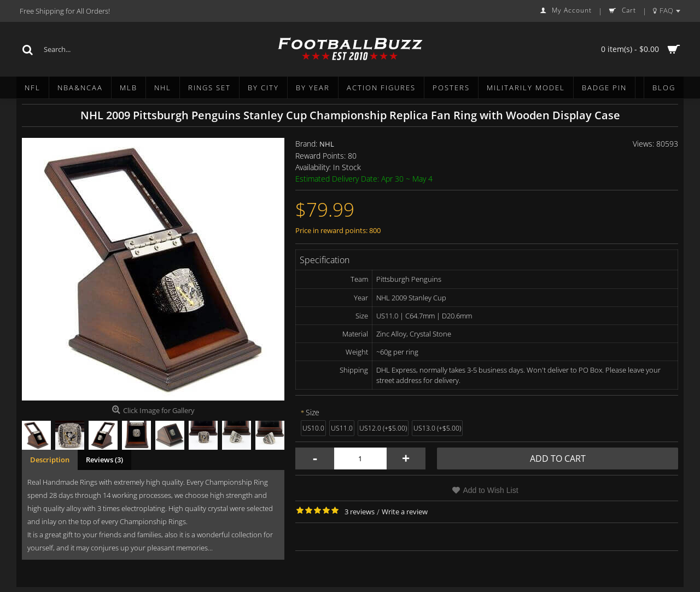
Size (313, 412)
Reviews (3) (104, 460)
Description (50, 460)
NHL (327, 144)
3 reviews (360, 512)
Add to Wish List (490, 490)
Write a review (405, 512)
